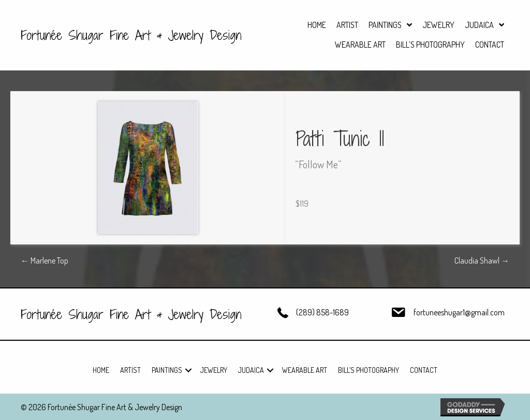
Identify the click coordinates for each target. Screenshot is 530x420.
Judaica (251, 370)
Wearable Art (305, 370)
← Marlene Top (45, 260)
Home (101, 370)
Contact (424, 370)
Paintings (167, 370)
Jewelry (214, 370)
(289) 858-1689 (322, 312)
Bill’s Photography (369, 370)
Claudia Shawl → (482, 260)
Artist (130, 370)
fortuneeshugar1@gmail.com (459, 312)
